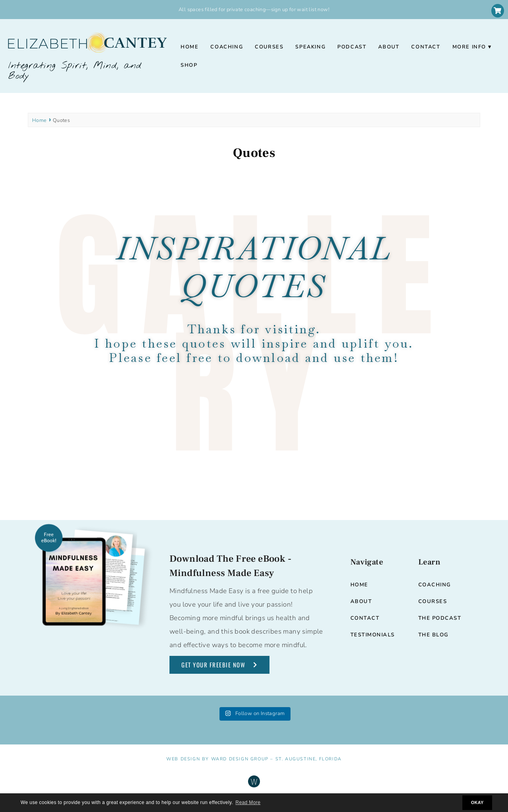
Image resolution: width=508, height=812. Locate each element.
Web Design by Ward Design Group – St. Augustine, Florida (254, 759)
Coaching (227, 47)
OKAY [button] (477, 802)
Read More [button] (248, 802)
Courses (269, 47)
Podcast (352, 47)
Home (190, 47)
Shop (189, 65)
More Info (469, 47)
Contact (426, 47)
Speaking (310, 47)
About (389, 47)
